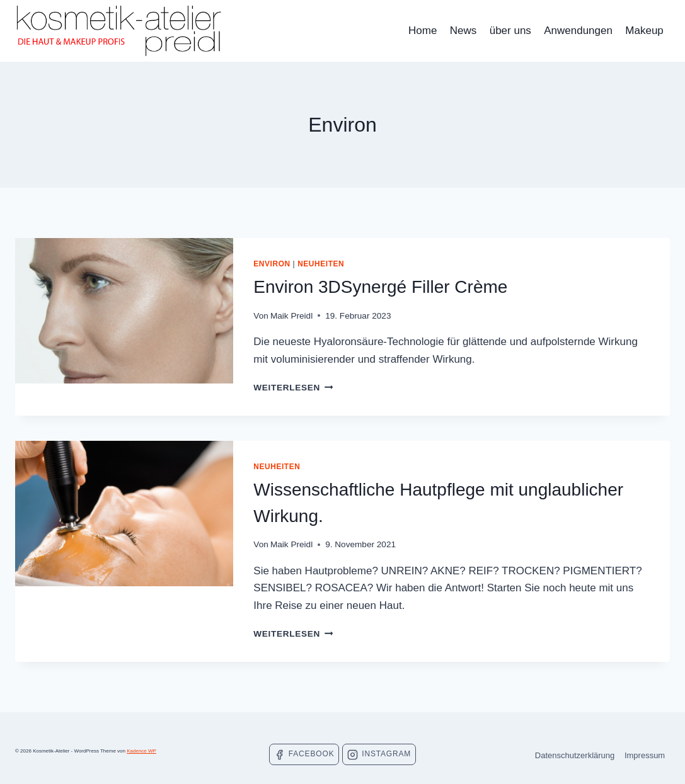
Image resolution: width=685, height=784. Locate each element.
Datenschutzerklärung (575, 755)
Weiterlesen (293, 388)
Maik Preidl (291, 316)
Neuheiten (321, 264)
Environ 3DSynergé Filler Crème (380, 287)
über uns (510, 31)
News (463, 31)
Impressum (645, 755)
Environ (272, 264)
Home (423, 31)
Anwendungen (578, 31)
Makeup (644, 31)
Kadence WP (141, 751)
